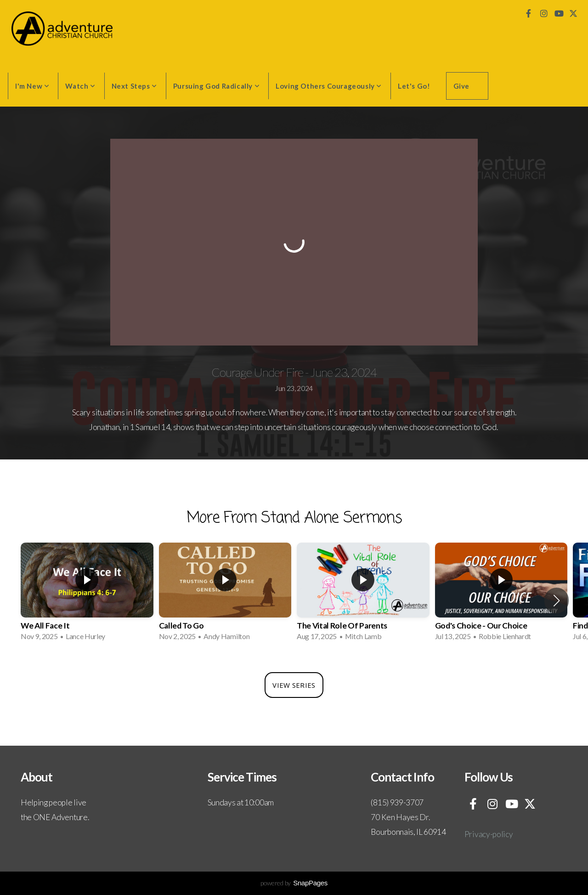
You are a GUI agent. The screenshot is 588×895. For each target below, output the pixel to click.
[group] (87, 595)
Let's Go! (414, 86)
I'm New (32, 86)
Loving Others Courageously (329, 86)
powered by (294, 883)
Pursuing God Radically (216, 86)
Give (461, 86)
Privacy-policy (489, 834)
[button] (557, 600)
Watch (80, 86)
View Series (294, 685)
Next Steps (134, 86)
